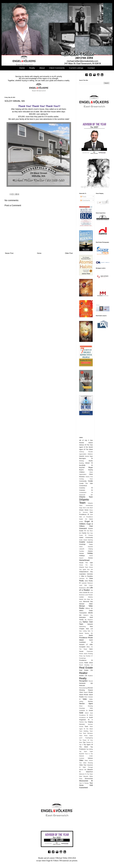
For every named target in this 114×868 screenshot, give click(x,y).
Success (82, 724)
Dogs (81, 508)
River (86, 697)
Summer (90, 724)
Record (91, 681)
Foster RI (83, 535)
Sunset (81, 727)
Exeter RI (82, 531)
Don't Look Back (88, 508)
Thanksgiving (89, 738)
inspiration (83, 574)
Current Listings (76, 68)
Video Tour (83, 765)
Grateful (82, 542)
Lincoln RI (86, 592)
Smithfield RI (83, 711)
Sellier (91, 699)
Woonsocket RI (86, 781)
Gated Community (86, 537)
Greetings (82, 544)
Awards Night (89, 456)
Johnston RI (83, 578)
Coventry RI (86, 488)
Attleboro (90, 454)
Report (86, 692)
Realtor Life (83, 676)
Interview (90, 574)
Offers (88, 647)
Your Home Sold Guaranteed (86, 785)
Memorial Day (88, 601)
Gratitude (90, 542)
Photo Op (82, 656)
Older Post (69, 253)
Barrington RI (86, 458)
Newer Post (9, 253)
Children (82, 472)
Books (91, 461)
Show (81, 706)
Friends (91, 535)
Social (91, 710)
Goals (81, 540)
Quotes (81, 663)
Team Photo (83, 736)
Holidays (82, 556)
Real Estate (86, 668)
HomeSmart (84, 560)
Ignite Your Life (88, 569)
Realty (32, 68)
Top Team (83, 751)
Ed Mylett (89, 519)
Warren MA (83, 770)
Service (90, 701)
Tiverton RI (89, 742)
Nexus (81, 636)
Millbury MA (89, 608)
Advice (91, 443)
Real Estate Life (86, 670)
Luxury (81, 597)
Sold (81, 713)
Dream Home (84, 510)
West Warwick (84, 776)
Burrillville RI (86, 465)
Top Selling (90, 749)
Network (90, 624)
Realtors (90, 676)
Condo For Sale (86, 483)
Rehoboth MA (86, 683)
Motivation (83, 617)
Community (83, 481)
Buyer (91, 467)
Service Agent (86, 704)
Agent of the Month (86, 447)
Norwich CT (84, 645)
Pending (90, 654)
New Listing (83, 631)
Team (86, 726)
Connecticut (83, 486)
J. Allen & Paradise (86, 576)
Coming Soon (86, 479)
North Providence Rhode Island (86, 638)
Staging (90, 722)
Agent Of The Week (86, 449)
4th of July (83, 440)
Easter (81, 519)
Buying (90, 470)
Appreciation (83, 454)
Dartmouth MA (86, 495)
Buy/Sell (82, 468)
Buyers (81, 470)
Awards (82, 456)
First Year (90, 533)
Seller (85, 699)
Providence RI (86, 660)
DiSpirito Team (86, 497)
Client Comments (57, 68)
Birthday (82, 461)
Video (81, 760)
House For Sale (86, 563)
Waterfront (89, 772)
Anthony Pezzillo (86, 452)
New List (89, 629)
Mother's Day (88, 615)
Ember (81, 522)
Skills (91, 708)
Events (91, 528)
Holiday (90, 553)
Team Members (88, 733)
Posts (83, 197)
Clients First (89, 477)
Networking (82, 627)
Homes (90, 558)
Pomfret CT (89, 656)
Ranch (81, 665)
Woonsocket (89, 779)
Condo (90, 481)
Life (88, 588)
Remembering (83, 688)
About (42, 68)
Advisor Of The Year (86, 445)
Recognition (83, 681)
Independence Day (86, 572)
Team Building (84, 731)
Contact (91, 68)
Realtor (83, 673)
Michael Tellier (86, 604)
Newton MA (89, 633)
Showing (90, 706)
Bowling (81, 463)
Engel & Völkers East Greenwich (86, 526)
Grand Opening (88, 540)
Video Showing (88, 763)
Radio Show (89, 663)
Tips (84, 742)
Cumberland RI (86, 492)
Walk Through (88, 767)
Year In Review (84, 783)
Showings (82, 708)
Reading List (89, 665)
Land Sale (83, 585)
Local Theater (89, 595)
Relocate (82, 686)
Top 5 (81, 745)
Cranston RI (86, 490)
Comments (85, 200)
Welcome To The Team (86, 774)
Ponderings (82, 658)
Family (84, 533)
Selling (81, 701)
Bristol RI (89, 463)
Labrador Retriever (87, 583)
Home (22, 68)
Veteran (90, 758)
